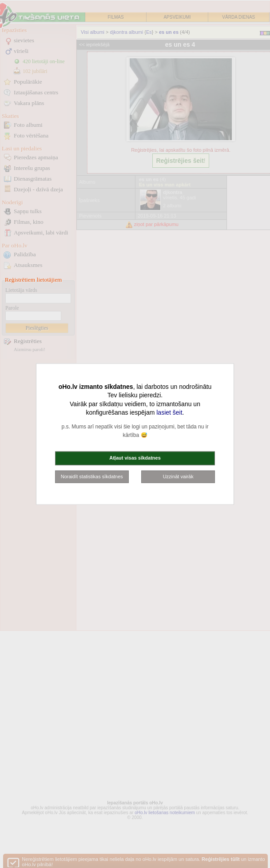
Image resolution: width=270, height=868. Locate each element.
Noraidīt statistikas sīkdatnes (92, 476)
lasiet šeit (169, 412)
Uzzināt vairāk (178, 476)
